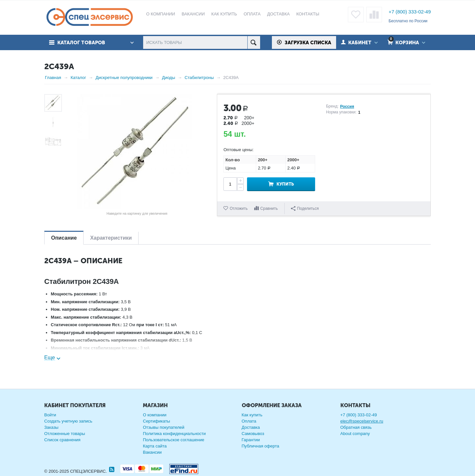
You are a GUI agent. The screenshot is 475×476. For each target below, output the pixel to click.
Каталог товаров (81, 43)
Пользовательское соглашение (173, 440)
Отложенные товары (65, 434)
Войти (50, 415)
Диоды (169, 78)
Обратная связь (356, 427)
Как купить (252, 415)
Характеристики (111, 238)
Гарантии (251, 440)
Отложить (239, 208)
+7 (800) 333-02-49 (410, 12)
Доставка (251, 427)
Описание (64, 238)
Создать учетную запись (68, 421)
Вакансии (152, 452)
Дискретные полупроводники (124, 78)
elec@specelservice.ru (362, 421)
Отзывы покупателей (164, 427)
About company (355, 434)
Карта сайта (155, 446)
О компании (155, 415)
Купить (285, 184)
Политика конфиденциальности (174, 434)
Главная (53, 78)
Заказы (51, 427)
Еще (50, 357)
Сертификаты (156, 421)
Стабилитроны (199, 78)
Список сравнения (62, 440)
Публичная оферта (261, 446)
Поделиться (305, 208)
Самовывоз (253, 434)
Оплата (249, 421)
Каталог (78, 78)
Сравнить (269, 208)
